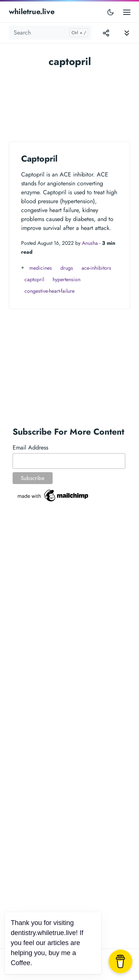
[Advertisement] (69, 101)
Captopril (39, 159)
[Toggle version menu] (106, 33)
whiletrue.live (32, 12)
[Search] (50, 33)
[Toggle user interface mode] (110, 12)
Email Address (30, 447)
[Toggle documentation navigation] (127, 33)
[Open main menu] (127, 12)
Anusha (90, 243)
